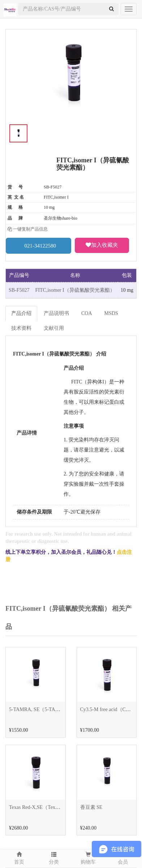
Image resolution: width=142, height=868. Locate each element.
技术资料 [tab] (21, 328)
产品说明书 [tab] (56, 313)
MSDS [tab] (111, 313)
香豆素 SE (91, 807)
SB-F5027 (19, 290)
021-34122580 (39, 246)
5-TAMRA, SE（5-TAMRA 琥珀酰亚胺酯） (56, 709)
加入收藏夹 (102, 245)
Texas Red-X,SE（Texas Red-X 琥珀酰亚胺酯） (60, 807)
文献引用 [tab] (54, 328)
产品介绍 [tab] (21, 313)
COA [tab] (87, 313)
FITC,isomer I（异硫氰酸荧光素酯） (75, 290)
